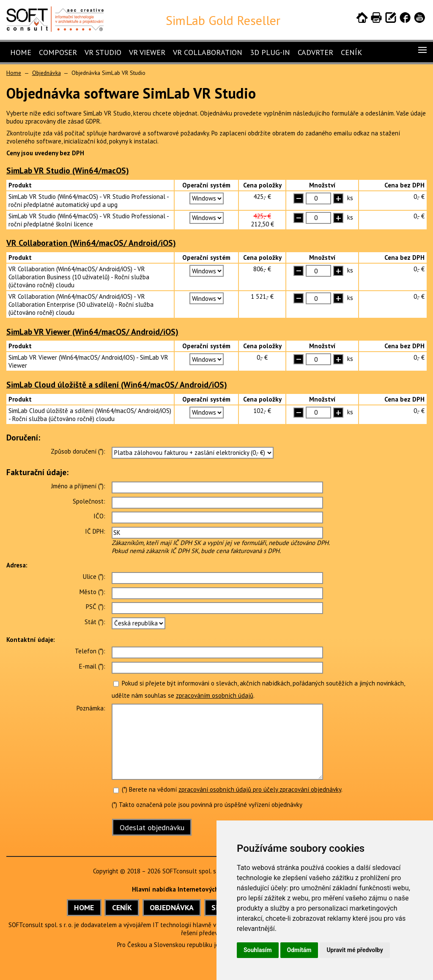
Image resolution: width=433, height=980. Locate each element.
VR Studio (103, 52)
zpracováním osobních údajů (215, 695)
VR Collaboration (208, 52)
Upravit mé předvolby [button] (355, 950)
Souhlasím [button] (258, 950)
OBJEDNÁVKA (172, 907)
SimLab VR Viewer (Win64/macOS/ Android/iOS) (92, 332)
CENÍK (122, 907)
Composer (58, 52)
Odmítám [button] (299, 950)
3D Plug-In (270, 52)
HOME (84, 907)
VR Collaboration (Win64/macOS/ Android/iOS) (91, 243)
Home (21, 52)
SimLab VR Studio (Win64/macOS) (68, 170)
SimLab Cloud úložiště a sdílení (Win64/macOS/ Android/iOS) (117, 384)
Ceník (351, 52)
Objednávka (47, 73)
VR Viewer (147, 52)
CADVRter (315, 52)
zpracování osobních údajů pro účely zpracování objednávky (260, 789)
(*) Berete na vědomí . (228, 789)
